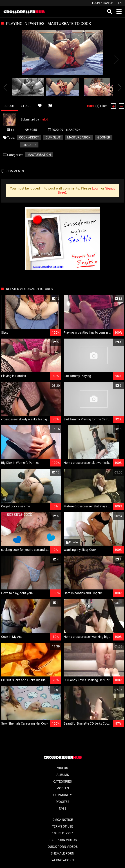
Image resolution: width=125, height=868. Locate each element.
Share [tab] (26, 106)
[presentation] (5, 87)
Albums (63, 775)
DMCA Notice (63, 820)
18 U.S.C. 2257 (62, 833)
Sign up (108, 3)
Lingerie (29, 145)
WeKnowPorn (63, 860)
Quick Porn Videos (63, 847)
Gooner (104, 137)
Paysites (62, 802)
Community (62, 795)
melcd (44, 119)
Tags (62, 808)
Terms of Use (62, 826)
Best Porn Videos (63, 840)
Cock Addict (29, 137)
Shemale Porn (62, 853)
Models (63, 788)
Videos (62, 768)
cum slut (53, 137)
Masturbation (79, 137)
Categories (62, 781)
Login (96, 3)
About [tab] (10, 106)
